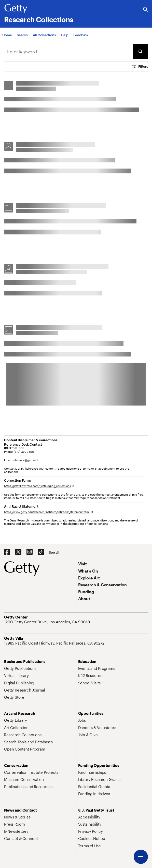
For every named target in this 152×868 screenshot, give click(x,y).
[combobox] (68, 52)
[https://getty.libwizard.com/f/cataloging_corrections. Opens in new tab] (39, 486)
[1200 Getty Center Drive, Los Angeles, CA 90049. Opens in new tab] (47, 622)
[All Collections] (44, 39)
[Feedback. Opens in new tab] (81, 39)
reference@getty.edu (26, 460)
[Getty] (16, 9)
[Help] (65, 39)
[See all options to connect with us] (54, 552)
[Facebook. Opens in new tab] (7, 552)
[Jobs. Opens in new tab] (82, 720)
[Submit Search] (140, 52)
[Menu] (141, 857)
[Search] (22, 39)
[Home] (7, 39)
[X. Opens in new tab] (18, 552)
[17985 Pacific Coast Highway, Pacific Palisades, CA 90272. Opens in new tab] (55, 643)
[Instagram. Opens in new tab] (30, 552)
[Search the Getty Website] (146, 10)
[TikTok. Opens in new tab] (41, 552)
